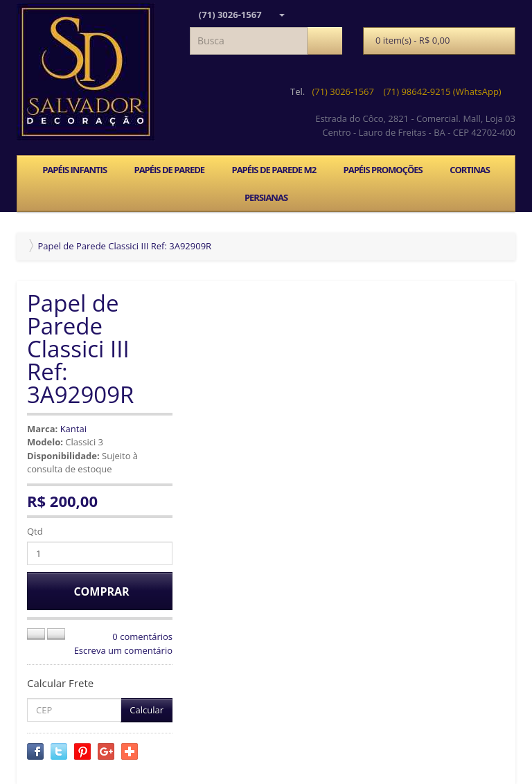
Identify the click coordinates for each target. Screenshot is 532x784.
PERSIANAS (266, 197)
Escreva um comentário (123, 650)
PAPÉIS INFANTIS (74, 170)
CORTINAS (470, 170)
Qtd (35, 531)
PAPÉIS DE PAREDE (169, 170)
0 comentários (142, 636)
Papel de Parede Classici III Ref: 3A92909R (124, 246)
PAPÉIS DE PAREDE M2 (274, 170)
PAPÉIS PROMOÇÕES (383, 170)
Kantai (73, 429)
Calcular (147, 710)
